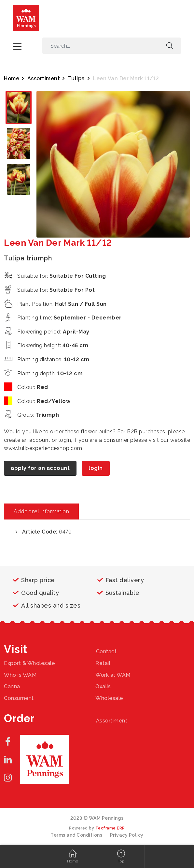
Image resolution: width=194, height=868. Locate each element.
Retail (103, 663)
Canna (12, 686)
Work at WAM (113, 675)
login (96, 468)
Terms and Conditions (76, 835)
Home (12, 78)
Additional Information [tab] (41, 511)
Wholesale (109, 698)
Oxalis (103, 686)
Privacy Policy (127, 835)
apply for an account (40, 468)
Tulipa (76, 78)
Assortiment (44, 78)
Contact (106, 651)
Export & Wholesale (29, 663)
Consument (19, 698)
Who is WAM (20, 675)
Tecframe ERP (110, 828)
